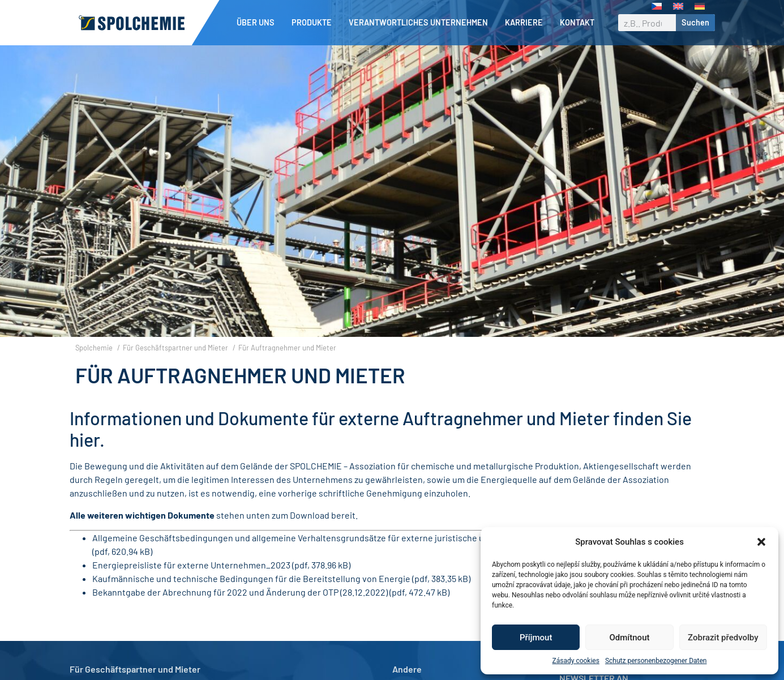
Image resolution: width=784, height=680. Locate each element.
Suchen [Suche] (695, 22)
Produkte (314, 23)
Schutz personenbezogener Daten (656, 661)
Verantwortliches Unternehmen (421, 23)
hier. (87, 439)
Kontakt (577, 22)
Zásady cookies (576, 661)
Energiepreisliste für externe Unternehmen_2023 (191, 565)
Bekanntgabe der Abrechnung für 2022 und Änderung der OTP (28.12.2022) (240, 592)
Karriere (527, 23)
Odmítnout (630, 638)
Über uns (258, 23)
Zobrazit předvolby (723, 638)
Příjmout (536, 638)
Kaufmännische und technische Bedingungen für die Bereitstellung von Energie (251, 578)
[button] (761, 542)
